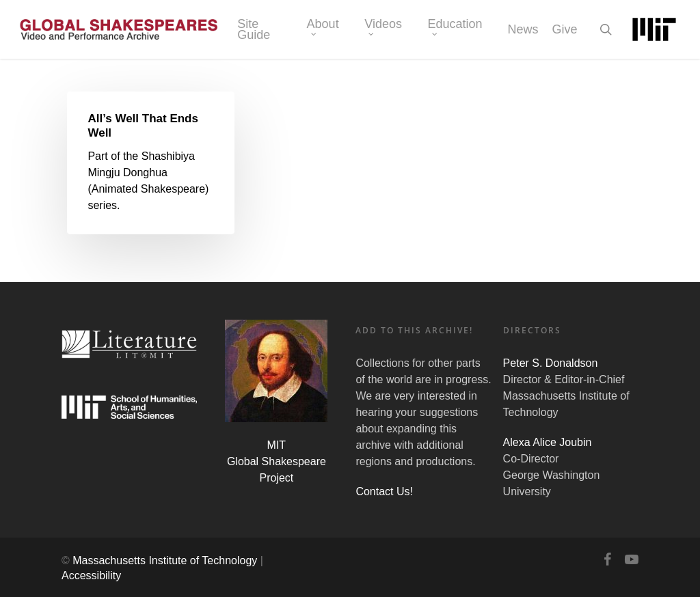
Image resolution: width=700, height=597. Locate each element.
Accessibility (91, 575)
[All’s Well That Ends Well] (151, 163)
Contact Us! (384, 491)
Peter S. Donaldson (551, 363)
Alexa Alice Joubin (548, 442)
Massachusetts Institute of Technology (165, 560)
